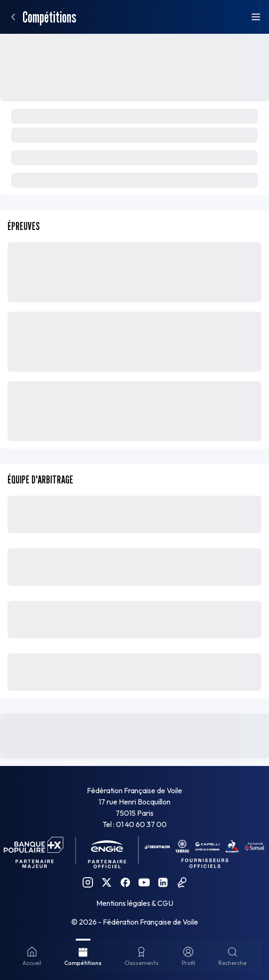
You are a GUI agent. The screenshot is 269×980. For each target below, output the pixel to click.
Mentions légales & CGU (135, 903)
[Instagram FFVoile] (88, 882)
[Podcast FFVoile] (182, 882)
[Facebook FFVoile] (125, 882)
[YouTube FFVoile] (144, 882)
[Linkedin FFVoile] (163, 882)
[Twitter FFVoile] (107, 882)
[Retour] (13, 17)
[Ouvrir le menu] (256, 17)
